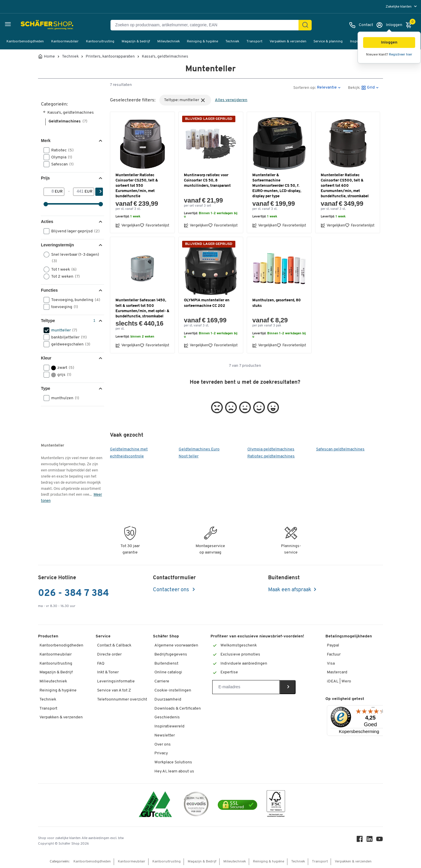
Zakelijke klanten (399, 7)
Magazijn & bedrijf (136, 42)
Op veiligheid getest (345, 699)
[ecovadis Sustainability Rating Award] (196, 805)
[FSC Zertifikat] (276, 805)
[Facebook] (360, 840)
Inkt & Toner (108, 672)
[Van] (49, 192)
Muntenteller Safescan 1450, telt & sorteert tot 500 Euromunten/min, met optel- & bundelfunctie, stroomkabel (142, 308)
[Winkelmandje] (410, 25)
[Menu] (373, 709)
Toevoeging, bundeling (73, 300)
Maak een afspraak (290, 590)
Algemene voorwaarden (176, 645)
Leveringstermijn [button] (57, 245)
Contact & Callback (114, 645)
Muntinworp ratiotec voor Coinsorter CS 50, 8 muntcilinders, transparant (207, 180)
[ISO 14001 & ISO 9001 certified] (155, 805)
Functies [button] (49, 290)
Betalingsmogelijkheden (349, 636)
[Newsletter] (246, 687)
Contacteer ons (171, 590)
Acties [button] (47, 222)
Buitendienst (166, 664)
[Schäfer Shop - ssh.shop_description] (33, 25)
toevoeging (63, 307)
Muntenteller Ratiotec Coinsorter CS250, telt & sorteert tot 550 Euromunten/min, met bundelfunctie (137, 186)
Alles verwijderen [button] (231, 100)
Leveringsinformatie (116, 681)
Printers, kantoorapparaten (110, 57)
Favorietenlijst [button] (155, 225)
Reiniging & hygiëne (202, 42)
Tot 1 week (62, 269)
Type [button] (46, 388)
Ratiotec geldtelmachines (271, 456)
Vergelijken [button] (128, 225)
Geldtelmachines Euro (199, 449)
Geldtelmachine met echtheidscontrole (129, 453)
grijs (59, 375)
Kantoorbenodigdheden (25, 42)
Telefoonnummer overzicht (122, 700)
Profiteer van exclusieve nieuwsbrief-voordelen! (257, 636)
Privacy (161, 753)
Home (49, 57)
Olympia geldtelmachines (271, 449)
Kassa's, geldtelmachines (165, 57)
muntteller (62, 330)
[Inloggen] (389, 25)
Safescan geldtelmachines (340, 449)
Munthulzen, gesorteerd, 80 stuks (277, 303)
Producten (48, 636)
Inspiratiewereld (169, 726)
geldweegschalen (69, 344)
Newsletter (165, 735)
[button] (389, 43)
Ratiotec (61, 150)
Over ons (163, 745)
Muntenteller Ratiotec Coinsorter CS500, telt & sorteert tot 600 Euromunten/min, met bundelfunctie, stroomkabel (345, 186)
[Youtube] (379, 840)
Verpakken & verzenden (288, 42)
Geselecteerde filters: (133, 100)
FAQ (101, 664)
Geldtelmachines (68, 121)
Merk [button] (46, 141)
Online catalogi (168, 672)
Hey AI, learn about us (174, 771)
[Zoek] (305, 25)
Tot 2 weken (64, 276)
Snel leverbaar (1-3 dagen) (71, 257)
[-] (79, 192)
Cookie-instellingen (173, 690)
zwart (61, 368)
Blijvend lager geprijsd (73, 231)
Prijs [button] (45, 178)
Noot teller (189, 456)
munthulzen (63, 398)
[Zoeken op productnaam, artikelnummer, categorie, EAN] (207, 25)
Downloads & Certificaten (178, 709)
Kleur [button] (46, 358)
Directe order (109, 655)
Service (103, 636)
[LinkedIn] (370, 840)
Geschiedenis (167, 717)
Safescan (61, 164)
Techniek (232, 42)
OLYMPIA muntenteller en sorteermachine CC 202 (207, 303)
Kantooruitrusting (100, 42)
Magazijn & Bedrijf (56, 672)
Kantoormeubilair (65, 42)
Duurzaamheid (168, 700)
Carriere (162, 681)
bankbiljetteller (67, 337)
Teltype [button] (48, 321)
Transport (254, 42)
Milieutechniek (169, 42)
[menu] (402, 7)
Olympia (60, 157)
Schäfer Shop (166, 636)
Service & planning (328, 42)
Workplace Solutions (173, 762)
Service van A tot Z (114, 690)
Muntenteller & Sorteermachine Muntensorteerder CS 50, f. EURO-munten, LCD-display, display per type (277, 186)
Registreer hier (401, 55)
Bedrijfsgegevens (171, 655)
